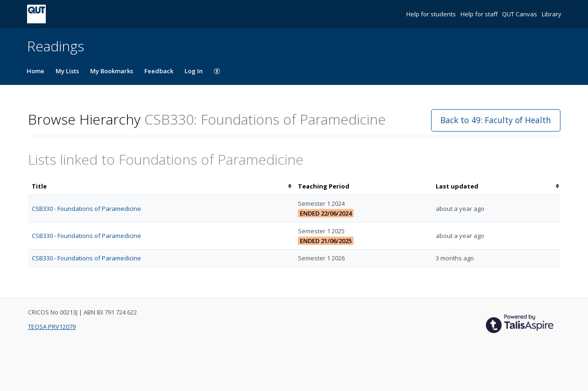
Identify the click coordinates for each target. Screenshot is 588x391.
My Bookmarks (112, 71)
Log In (194, 71)
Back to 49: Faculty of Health (496, 120)
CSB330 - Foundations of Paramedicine (86, 209)
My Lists (67, 71)
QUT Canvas (520, 14)
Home (35, 71)
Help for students (432, 14)
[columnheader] (161, 186)
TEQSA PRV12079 (52, 327)
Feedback (159, 71)
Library (552, 14)
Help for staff (480, 14)
